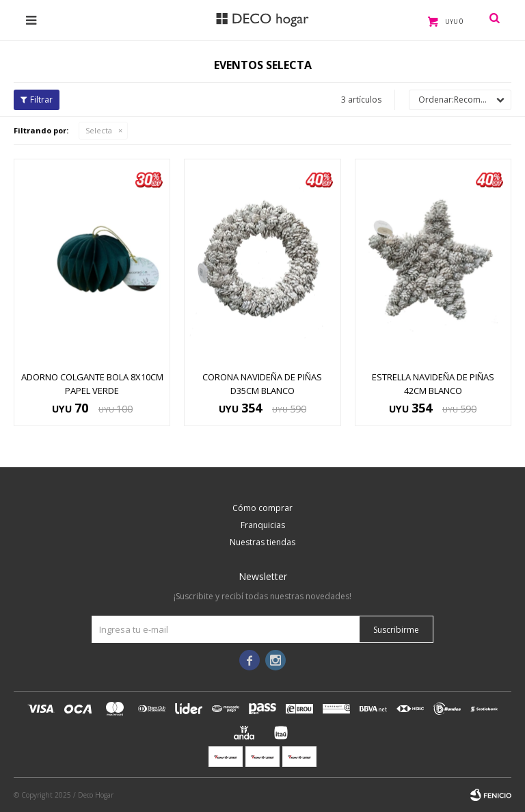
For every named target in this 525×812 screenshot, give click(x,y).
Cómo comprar (262, 508)
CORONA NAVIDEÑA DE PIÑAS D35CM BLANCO (262, 384)
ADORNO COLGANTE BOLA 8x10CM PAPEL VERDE (92, 384)
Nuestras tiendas (262, 542)
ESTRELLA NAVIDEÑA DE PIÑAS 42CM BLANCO (433, 384)
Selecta (99, 130)
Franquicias (263, 525)
